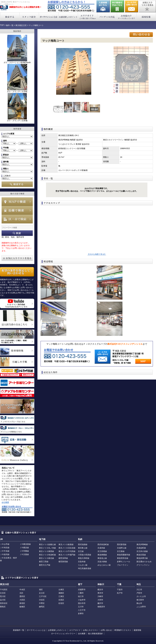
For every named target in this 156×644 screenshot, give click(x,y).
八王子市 (82, 610)
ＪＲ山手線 (5, 544)
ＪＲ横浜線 (24, 548)
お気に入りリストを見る (147, 6)
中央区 (22, 590)
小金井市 (82, 600)
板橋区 (22, 607)
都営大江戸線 (45, 565)
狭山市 (139, 603)
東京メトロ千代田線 (67, 551)
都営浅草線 (63, 558)
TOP (2, 25)
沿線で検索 (17, 210)
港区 (41, 590)
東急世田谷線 (123, 558)
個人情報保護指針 (95, 634)
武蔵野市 (82, 590)
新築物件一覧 (19, 630)
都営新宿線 (63, 562)
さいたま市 (141, 596)
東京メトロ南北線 (46, 558)
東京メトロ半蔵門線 (67, 555)
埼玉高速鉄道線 (85, 568)
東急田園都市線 (124, 555)
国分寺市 (82, 603)
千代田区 (4, 590)
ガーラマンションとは (49, 17)
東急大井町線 (84, 558)
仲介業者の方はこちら (117, 6)
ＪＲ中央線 (5, 551)
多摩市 (81, 614)
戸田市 (139, 593)
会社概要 (5, 502)
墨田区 (22, 596)
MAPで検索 (17, 202)
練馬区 (42, 607)
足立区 (42, 593)
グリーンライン (143, 565)
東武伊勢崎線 (142, 544)
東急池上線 (102, 558)
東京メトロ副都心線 (47, 544)
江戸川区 (43, 596)
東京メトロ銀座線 (66, 544)
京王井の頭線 (142, 551)
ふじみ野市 (141, 607)
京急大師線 (102, 562)
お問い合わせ (132, 6)
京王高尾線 (102, 551)
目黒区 (61, 600)
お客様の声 (127, 17)
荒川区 (3, 596)
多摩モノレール (124, 562)
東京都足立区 (21, 25)
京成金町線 (141, 548)
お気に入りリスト (90, 630)
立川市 (81, 607)
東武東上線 (83, 548)
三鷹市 (81, 593)
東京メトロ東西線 (46, 551)
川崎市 (100, 596)
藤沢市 (100, 603)
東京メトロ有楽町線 (47, 555)
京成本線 (101, 548)
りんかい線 (83, 565)
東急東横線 (102, 555)
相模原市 (101, 607)
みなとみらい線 (104, 565)
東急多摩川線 (142, 558)
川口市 (139, 590)
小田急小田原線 (85, 555)
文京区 (3, 593)
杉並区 (61, 603)
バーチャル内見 (107, 17)
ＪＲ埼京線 (5, 548)
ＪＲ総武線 (5, 554)
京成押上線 (122, 548)
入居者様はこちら (103, 6)
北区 (21, 593)
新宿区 (22, 603)
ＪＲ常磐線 (24, 551)
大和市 (100, 600)
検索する (10, 17)
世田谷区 (4, 603)
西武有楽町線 (103, 544)
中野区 (42, 603)
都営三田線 (44, 562)
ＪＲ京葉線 (24, 554)
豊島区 (3, 607)
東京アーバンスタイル (4, 8)
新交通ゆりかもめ (144, 562)
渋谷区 (42, 600)
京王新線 (121, 551)
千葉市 (120, 590)
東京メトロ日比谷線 (67, 548)
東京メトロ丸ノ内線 (47, 548)
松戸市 (120, 593)
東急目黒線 (141, 555)
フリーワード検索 (17, 233)
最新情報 (137, 630)
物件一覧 (10, 25)
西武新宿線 (122, 544)
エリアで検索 (17, 219)
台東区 (61, 590)
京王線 (81, 551)
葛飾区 (61, 593)
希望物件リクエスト (123, 630)
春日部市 (140, 600)
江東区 (61, 596)
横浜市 (100, 590)
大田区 (22, 600)
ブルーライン (123, 565)
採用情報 (146, 17)
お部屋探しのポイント (68, 17)
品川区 (3, 600)
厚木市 (100, 593)
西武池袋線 (83, 544)
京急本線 (82, 562)
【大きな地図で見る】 (97, 254)
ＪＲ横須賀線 (25, 544)
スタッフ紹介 (29, 17)
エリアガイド (88, 17)
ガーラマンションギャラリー (63, 634)
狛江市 (81, 596)
